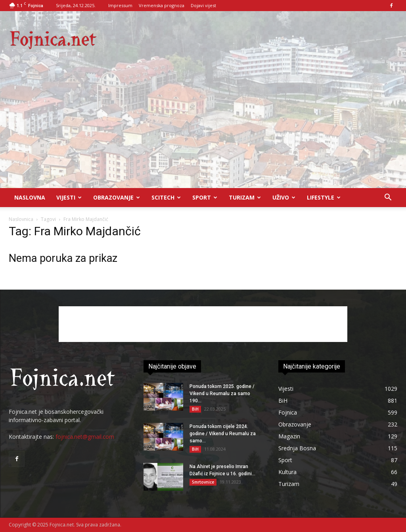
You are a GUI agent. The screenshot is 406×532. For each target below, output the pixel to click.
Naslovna (30, 197)
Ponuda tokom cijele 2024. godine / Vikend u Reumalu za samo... (223, 434)
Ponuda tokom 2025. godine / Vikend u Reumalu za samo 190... (222, 394)
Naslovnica (21, 219)
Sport (205, 197)
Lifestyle (324, 197)
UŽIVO (284, 197)
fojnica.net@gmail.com (85, 437)
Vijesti (69, 197)
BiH (195, 409)
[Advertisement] (203, 129)
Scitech (166, 197)
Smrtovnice (203, 482)
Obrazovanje (117, 197)
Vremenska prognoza (162, 5)
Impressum (120, 5)
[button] (388, 198)
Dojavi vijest (203, 5)
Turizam (245, 197)
